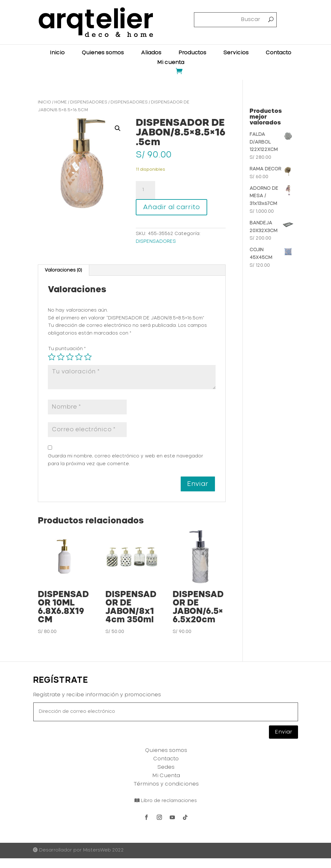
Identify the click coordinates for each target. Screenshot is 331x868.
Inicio (57, 53)
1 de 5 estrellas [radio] (52, 357)
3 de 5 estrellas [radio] (70, 357)
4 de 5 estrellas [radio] (79, 357)
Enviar (283, 732)
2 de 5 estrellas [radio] (61, 357)
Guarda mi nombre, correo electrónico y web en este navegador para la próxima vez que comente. (126, 460)
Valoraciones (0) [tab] (63, 270)
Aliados (151, 53)
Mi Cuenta (166, 776)
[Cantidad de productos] (145, 190)
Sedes (166, 767)
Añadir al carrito (171, 207)
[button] (118, 128)
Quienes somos (103, 53)
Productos (192, 53)
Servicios (236, 53)
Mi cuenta (171, 63)
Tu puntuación (67, 349)
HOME (61, 102)
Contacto (278, 53)
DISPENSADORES (89, 102)
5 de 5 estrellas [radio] (88, 357)
